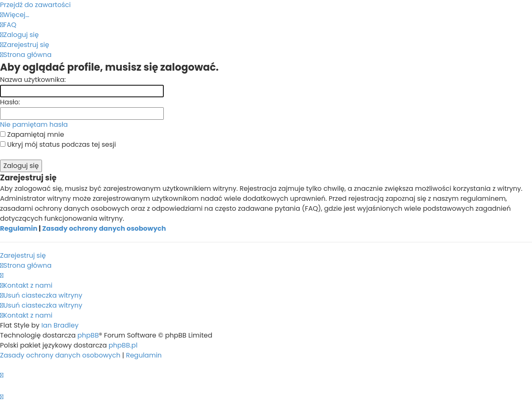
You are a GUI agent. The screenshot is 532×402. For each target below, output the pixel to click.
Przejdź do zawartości (35, 5)
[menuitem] (8, 25)
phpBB (88, 335)
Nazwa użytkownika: (33, 80)
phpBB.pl (123, 345)
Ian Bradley (60, 325)
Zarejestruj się (23, 255)
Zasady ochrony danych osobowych (104, 228)
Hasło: (10, 102)
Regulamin (19, 228)
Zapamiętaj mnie (32, 134)
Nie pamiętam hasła (34, 125)
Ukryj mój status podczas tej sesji (58, 144)
